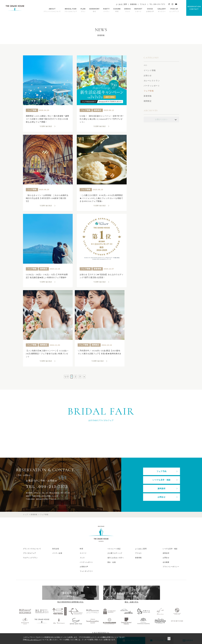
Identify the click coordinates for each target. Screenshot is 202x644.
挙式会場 (56, 549)
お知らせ (148, 75)
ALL (146, 65)
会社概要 (166, 562)
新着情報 (133, 4)
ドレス (82, 558)
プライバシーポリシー (171, 567)
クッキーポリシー (34, 640)
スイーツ (83, 553)
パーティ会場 (57, 553)
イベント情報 (150, 70)
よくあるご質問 (121, 4)
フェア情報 (149, 91)
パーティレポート (152, 86)
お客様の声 (84, 567)
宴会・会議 (112, 562)
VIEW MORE (46, 126)
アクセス (143, 4)
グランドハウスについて (32, 549)
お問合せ (162, 497)
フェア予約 (162, 471)
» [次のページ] (84, 377)
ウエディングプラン (30, 558)
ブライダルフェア (30, 553)
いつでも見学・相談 (162, 480)
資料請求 (162, 489)
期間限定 (148, 101)
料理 (81, 549)
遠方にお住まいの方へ (116, 558)
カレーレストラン (152, 81)
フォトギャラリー (86, 571)
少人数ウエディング (115, 553)
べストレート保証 (114, 549)
